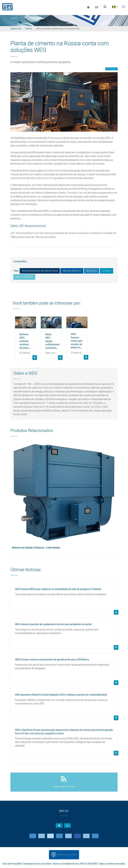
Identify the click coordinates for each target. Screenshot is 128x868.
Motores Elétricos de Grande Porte (40, 271)
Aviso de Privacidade (12, 864)
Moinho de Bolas (24, 277)
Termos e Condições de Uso (66, 864)
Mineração (92, 271)
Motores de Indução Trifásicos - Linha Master (36, 548)
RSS (82, 864)
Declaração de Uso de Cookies (37, 864)
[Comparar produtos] (97, 7)
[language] (115, 7)
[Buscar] (105, 7)
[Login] (88, 7)
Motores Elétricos (72, 271)
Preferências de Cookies (67, 855)
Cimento (106, 271)
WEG (6, 7)
